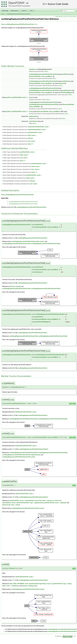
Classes (25, 11)
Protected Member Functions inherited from (18, 181)
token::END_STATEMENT (17, 584)
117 (13, 580)
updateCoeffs (33, 116)
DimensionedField (34, 76)
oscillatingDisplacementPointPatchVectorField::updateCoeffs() (21, 455)
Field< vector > (32, 135)
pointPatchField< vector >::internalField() (22, 501)
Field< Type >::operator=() (46, 501)
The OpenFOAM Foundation (19, 6)
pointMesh (49, 76)
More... (36, 24)
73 (13, 333)
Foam (2, 14)
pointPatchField (16, 97)
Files (32, 11)
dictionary (61, 83)
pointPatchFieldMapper (65, 93)
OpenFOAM (16, 3)
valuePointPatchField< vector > (37, 130)
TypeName (32, 69)
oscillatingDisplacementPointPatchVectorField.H (23, 202)
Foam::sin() (58, 501)
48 (12, 207)
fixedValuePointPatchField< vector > (39, 127)
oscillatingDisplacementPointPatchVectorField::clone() (28, 241)
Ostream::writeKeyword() (30, 586)
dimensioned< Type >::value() (11, 505)
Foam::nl (49, 584)
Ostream (35, 121)
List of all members (72, 17)
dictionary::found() (15, 286)
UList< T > (31, 144)
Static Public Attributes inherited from (22, 175)
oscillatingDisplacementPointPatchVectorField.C (23, 204)
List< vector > (32, 141)
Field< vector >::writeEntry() (11, 586)
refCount (30, 138)
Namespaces (15, 11)
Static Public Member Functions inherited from (24, 164)
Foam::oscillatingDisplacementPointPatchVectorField (17, 24)
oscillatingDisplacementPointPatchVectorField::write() (19, 457)
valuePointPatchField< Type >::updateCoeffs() (30, 503)
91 (13, 415)
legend (39, 43)
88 (13, 368)
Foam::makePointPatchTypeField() (35, 584)
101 (13, 497)
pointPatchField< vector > (35, 132)
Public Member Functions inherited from (26, 127)
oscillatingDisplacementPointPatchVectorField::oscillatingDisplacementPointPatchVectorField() (31, 244)
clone (31, 97)
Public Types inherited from (18, 152)
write (30, 121)
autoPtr (8, 97)
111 (13, 449)
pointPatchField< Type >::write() (62, 584)
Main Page (5, 11)
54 (13, 283)
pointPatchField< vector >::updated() (55, 503)
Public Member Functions (61, 17)
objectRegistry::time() (9, 503)
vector (43, 76)
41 (13, 238)
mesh (36, 501)
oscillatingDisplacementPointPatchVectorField (18, 14)
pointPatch (65, 74)
